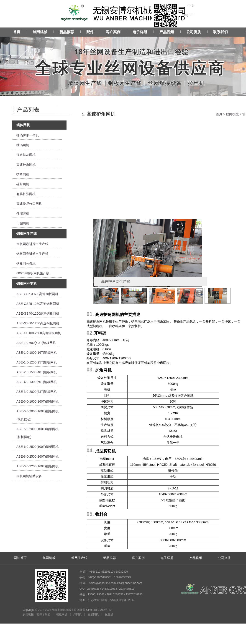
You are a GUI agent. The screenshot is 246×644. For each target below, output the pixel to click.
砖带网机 (23, 184)
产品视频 (167, 32)
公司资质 (194, 32)
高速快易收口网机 (29, 204)
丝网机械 (40, 32)
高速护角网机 (26, 165)
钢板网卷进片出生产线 (32, 244)
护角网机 (23, 174)
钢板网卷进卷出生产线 (32, 254)
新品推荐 (67, 32)
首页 (17, 32)
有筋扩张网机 (26, 194)
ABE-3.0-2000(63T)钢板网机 (37, 392)
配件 (90, 32)
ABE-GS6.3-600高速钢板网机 (37, 294)
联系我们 (220, 32)
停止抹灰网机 (26, 155)
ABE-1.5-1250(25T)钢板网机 (37, 362)
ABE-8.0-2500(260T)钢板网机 (37, 456)
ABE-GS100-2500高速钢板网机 (39, 333)
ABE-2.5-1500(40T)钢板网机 (37, 372)
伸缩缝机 (23, 213)
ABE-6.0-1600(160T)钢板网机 (37, 401)
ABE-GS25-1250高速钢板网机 (38, 304)
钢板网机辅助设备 (29, 476)
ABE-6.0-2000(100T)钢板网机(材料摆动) (37, 433)
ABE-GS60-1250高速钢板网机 (38, 323)
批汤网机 (23, 145)
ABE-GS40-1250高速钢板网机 (38, 313)
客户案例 (113, 32)
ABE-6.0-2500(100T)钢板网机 (37, 447)
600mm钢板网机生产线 (33, 273)
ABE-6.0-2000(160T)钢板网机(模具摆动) (37, 415)
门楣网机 (23, 223)
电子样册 (140, 32)
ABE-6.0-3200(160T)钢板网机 (37, 466)
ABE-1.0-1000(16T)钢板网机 (37, 353)
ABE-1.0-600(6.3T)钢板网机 (36, 343)
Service (123, 62)
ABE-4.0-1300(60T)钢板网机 (37, 382)
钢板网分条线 (26, 263)
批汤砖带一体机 (28, 135)
